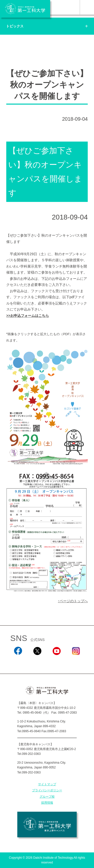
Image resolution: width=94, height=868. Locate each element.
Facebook (18, 662)
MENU (87, 7)
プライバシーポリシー (47, 790)
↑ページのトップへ (73, 601)
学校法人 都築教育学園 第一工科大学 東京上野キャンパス (47, 824)
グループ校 (47, 797)
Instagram (76, 662)
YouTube (57, 662)
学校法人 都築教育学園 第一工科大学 (25, 9)
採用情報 (47, 803)
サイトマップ (47, 784)
